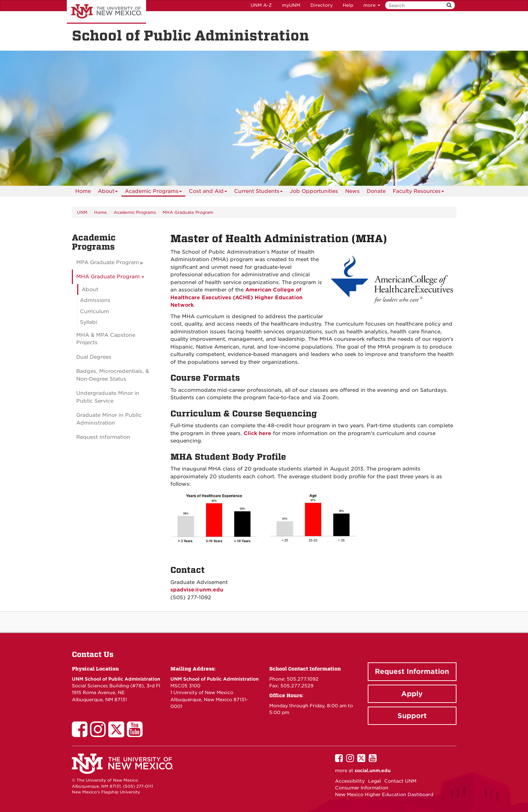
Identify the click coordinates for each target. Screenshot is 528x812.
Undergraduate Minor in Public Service (108, 397)
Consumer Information (362, 788)
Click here (257, 433)
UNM (82, 212)
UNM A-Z (261, 5)
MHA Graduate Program (188, 212)
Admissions (95, 300)
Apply (412, 694)
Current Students (258, 192)
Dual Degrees (94, 357)
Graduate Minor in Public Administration (109, 419)
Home (83, 191)
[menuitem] (83, 191)
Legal (374, 781)
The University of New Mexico (106, 12)
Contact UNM (400, 781)
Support (412, 716)
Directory (322, 5)
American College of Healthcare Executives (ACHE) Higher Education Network (237, 297)
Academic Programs (153, 192)
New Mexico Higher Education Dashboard (384, 794)
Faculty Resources (418, 192)
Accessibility (350, 781)
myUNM (291, 5)
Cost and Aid (208, 192)
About (108, 192)
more (372, 5)
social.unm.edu (373, 770)
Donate (376, 191)
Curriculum (94, 311)
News (352, 191)
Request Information (103, 437)
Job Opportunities (314, 191)
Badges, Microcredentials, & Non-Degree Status (113, 375)
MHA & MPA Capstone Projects (106, 339)
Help (348, 5)
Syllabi (89, 322)
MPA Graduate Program (108, 262)
